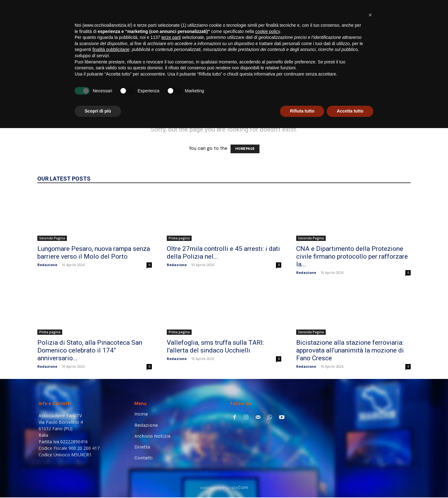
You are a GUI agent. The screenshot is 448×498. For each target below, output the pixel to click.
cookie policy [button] (267, 401)
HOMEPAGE (245, 149)
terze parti (171, 407)
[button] (400, 87)
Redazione (47, 265)
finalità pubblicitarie (111, 419)
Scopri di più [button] (98, 481)
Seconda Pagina (52, 238)
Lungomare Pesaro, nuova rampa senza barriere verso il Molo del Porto (94, 253)
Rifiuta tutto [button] (302, 481)
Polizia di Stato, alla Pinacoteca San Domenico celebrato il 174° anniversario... (90, 350)
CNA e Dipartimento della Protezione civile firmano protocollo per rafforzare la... (352, 256)
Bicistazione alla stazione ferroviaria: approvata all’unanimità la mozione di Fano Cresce (350, 350)
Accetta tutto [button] (350, 481)
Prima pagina (179, 238)
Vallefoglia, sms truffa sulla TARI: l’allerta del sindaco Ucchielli (215, 346)
